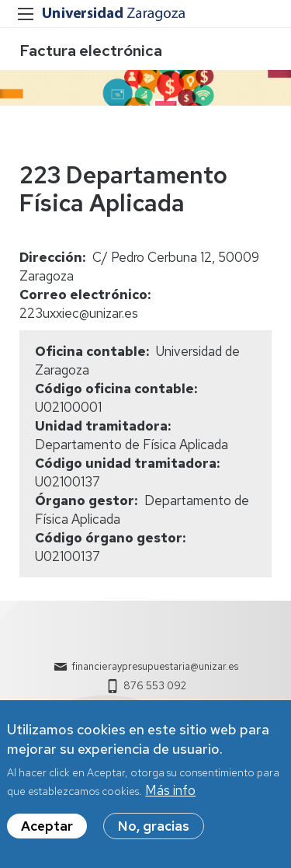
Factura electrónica (91, 51)
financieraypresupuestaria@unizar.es (155, 666)
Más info (170, 800)
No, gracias (154, 836)
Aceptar (47, 836)
